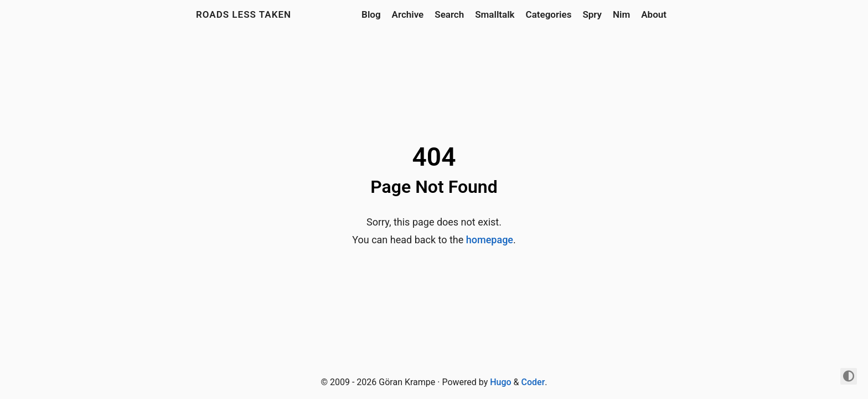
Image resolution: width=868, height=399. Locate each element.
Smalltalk (495, 14)
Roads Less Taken (244, 14)
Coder (533, 382)
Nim (621, 14)
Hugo (500, 382)
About (654, 14)
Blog (371, 14)
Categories (549, 14)
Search (449, 14)
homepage (490, 240)
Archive (408, 14)
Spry (592, 14)
